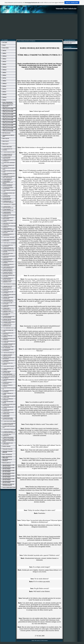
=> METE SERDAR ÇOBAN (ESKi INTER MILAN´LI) (8, 268)
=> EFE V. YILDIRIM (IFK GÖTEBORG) (8, 399)
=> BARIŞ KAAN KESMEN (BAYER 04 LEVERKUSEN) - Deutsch (8, 441)
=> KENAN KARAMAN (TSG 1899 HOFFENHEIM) (8, 317)
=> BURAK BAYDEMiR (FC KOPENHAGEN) (8, 235)
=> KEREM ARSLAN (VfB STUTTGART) (8, 292)
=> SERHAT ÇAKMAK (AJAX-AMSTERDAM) (9, 358)
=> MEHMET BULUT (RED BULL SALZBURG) (8, 347)
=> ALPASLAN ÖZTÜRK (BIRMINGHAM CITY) (8, 259)
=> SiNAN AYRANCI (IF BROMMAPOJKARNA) (7, 155)
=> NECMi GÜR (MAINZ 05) (8, 353)
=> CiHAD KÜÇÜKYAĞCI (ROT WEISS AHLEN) (9, 405)
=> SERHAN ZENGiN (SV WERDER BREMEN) (8, 279)
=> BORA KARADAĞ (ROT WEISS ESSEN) (8, 218)
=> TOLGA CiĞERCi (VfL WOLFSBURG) (8, 246)
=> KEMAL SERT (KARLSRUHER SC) (7, 309)
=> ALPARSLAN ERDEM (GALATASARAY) (8, 188)
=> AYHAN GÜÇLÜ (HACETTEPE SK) (6, 196)
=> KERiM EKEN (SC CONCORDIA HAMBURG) (8, 202)
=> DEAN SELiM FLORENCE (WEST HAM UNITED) (9, 177)
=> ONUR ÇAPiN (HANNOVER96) (6, 416)
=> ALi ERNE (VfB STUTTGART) (6, 314)
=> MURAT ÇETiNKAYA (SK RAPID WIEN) (8, 166)
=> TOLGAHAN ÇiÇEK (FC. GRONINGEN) (8, 391)
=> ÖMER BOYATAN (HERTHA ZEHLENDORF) (9, 295)
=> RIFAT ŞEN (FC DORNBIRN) (9, 243)
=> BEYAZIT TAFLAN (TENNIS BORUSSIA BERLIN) (9, 320)
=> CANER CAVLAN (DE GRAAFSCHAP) (8, 410)
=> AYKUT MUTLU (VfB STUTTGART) (7, 303)
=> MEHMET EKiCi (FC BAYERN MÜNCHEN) (7, 287)
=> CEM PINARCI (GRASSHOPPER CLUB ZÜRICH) (8, 182)
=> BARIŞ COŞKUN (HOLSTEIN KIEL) (7, 372)
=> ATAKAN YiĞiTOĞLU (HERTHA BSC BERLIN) (8, 273)
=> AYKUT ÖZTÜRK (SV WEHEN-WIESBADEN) (8, 185)
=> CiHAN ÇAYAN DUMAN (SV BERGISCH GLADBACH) (9, 424)
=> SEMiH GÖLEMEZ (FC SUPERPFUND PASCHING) (8, 248)
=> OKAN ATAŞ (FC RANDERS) (9, 430)
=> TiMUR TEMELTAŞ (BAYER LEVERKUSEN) (9, 397)
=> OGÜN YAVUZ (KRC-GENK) (9, 421)
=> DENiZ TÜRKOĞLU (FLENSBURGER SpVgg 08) (8, 229)
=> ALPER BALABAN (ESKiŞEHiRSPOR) (7, 199)
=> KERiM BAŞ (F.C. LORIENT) (9, 205)
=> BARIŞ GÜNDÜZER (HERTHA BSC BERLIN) (8, 270)
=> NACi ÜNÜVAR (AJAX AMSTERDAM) (8, 444)
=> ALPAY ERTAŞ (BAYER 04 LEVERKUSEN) (9, 240)
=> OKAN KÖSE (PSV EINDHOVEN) (7, 290)
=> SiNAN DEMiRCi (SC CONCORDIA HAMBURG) (8, 301)
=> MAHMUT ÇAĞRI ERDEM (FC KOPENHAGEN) (9, 323)
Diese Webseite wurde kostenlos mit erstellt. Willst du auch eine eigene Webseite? (42, 3)
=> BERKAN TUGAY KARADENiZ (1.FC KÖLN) (8, 312)
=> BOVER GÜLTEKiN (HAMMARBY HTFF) (7, 281)
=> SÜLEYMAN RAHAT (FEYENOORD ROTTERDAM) (9, 375)
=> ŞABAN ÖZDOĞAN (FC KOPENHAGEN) (8, 265)
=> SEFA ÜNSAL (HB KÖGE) (8, 238)
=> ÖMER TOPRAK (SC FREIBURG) (7, 336)
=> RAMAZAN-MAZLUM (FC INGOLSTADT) (8, 361)
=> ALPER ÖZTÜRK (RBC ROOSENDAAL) (8, 350)
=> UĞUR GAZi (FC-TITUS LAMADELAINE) (8, 413)
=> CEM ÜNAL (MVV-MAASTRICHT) (7, 435)
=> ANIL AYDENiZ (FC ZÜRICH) (9, 284)
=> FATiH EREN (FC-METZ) (8, 366)
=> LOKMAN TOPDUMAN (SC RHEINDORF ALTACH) (9, 345)
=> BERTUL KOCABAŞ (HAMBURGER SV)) (7, 356)
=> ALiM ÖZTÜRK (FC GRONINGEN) (7, 383)
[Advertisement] (39, 27)
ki (54, 129)
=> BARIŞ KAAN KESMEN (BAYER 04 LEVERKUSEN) (8, 438)
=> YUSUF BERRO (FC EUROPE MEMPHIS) (7, 180)
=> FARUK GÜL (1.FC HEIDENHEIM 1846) (7, 325)
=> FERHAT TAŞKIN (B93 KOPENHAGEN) (8, 298)
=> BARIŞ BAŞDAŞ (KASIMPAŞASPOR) (7, 213)
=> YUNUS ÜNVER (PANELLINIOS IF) (7, 158)
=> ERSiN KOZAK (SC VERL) (9, 152)
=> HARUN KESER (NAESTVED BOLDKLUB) (8, 207)
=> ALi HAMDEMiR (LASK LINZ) (9, 328)
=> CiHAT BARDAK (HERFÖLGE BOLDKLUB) (8, 210)
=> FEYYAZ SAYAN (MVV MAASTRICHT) (8, 254)
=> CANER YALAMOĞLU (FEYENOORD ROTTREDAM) (9, 432)
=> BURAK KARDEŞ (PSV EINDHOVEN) (8, 334)
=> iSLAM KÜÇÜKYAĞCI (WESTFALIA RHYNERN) (8, 419)
